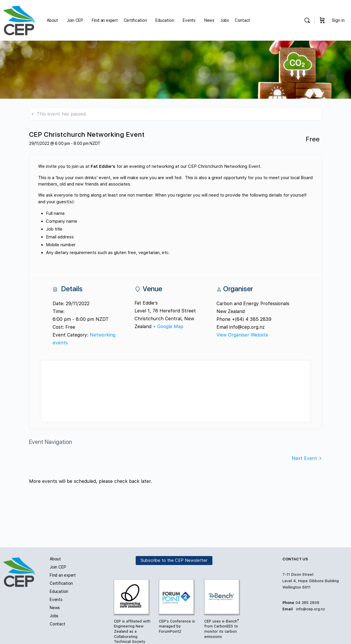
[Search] (307, 20)
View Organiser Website (242, 335)
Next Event (304, 458)
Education (59, 591)
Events (56, 600)
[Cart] (322, 20)
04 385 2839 (307, 603)
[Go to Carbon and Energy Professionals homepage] (19, 20)
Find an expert (63, 575)
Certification (61, 583)
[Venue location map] (175, 391)
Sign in (338, 20)
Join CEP (58, 567)
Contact (58, 624)
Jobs (54, 616)
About (55, 559)
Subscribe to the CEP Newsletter (174, 560)
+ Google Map (168, 327)
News (55, 608)
